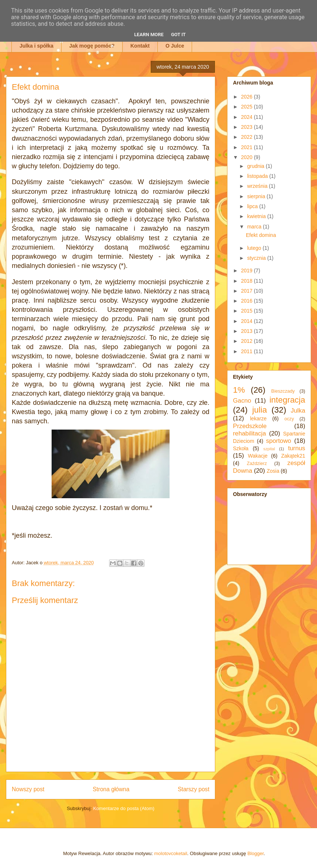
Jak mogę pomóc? (92, 46)
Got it (178, 35)
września (258, 186)
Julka (298, 411)
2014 (248, 321)
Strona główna (111, 789)
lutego (255, 248)
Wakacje (258, 456)
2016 (248, 301)
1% (239, 390)
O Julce (175, 46)
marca (255, 227)
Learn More (149, 35)
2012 (248, 341)
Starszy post (194, 789)
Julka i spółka (36, 46)
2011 (248, 351)
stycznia (257, 258)
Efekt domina (261, 235)
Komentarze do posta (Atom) (124, 808)
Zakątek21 (293, 456)
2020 (248, 157)
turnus (297, 448)
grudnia (256, 166)
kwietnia (257, 216)
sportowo (279, 441)
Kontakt (140, 46)
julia (259, 410)
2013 (248, 331)
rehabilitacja (250, 433)
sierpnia (257, 196)
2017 (248, 291)
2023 (248, 127)
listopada (258, 176)
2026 (248, 97)
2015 (248, 311)
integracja (287, 400)
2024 (248, 117)
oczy (289, 419)
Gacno (242, 401)
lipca (253, 206)
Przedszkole (250, 426)
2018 (248, 281)
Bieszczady (283, 391)
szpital (269, 449)
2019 (248, 271)
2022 (248, 137)
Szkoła (241, 448)
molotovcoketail (171, 853)
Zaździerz (257, 464)
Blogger (255, 853)
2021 (248, 147)
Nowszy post (28, 789)
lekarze (258, 418)
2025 (248, 107)
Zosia (273, 471)
